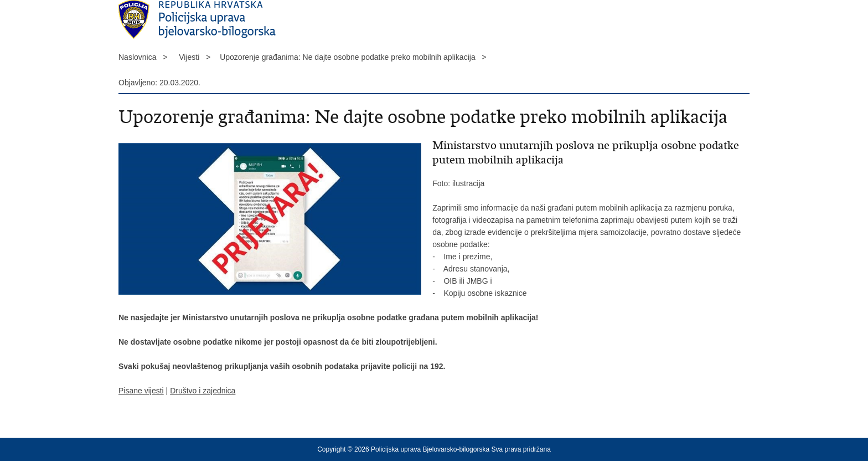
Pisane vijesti (141, 391)
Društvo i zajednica (203, 391)
